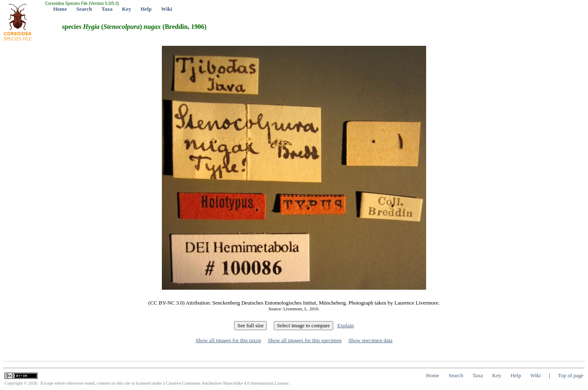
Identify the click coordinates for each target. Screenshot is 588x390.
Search (84, 9)
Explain (346, 325)
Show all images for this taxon (229, 340)
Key (126, 9)
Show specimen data (370, 340)
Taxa (107, 9)
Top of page (571, 375)
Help (146, 9)
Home (60, 9)
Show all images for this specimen (305, 340)
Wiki (167, 9)
